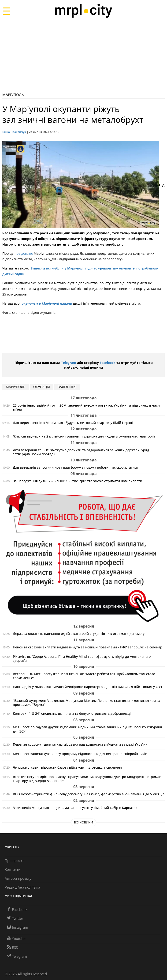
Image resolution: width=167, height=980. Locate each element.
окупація (42, 387)
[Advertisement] (83, 55)
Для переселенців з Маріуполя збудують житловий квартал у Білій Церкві (73, 423)
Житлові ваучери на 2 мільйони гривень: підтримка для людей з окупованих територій (84, 436)
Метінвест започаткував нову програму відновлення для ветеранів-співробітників (80, 754)
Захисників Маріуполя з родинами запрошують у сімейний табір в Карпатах (75, 808)
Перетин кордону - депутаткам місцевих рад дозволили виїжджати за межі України (80, 744)
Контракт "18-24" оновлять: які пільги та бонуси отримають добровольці (72, 713)
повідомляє (24, 253)
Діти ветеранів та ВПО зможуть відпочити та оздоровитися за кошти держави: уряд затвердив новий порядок (81, 452)
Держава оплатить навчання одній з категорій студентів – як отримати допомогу (79, 634)
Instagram (18, 927)
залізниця (67, 387)
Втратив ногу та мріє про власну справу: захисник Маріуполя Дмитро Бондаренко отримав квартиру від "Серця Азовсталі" (87, 779)
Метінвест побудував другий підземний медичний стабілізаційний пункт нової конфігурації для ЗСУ (87, 729)
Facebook (108, 363)
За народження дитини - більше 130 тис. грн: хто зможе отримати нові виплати (78, 481)
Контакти (13, 869)
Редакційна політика (22, 887)
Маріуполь (13, 95)
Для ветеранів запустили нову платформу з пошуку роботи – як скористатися (76, 467)
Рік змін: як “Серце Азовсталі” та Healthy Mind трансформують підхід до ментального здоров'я (82, 658)
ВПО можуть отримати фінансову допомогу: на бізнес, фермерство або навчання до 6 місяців (89, 794)
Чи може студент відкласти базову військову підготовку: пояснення (67, 767)
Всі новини (83, 822)
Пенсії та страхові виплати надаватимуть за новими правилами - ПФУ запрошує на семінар (88, 647)
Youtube (16, 939)
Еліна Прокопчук (14, 132)
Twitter (15, 918)
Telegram (69, 363)
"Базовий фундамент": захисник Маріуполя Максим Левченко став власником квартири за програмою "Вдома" (87, 703)
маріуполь (16, 387)
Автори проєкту (18, 878)
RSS (12, 947)
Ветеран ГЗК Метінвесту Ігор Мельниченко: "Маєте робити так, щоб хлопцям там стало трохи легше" (84, 676)
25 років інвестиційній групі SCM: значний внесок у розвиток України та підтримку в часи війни (86, 407)
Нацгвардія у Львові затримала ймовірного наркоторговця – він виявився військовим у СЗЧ (87, 687)
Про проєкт (14, 860)
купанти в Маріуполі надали (48, 303)
